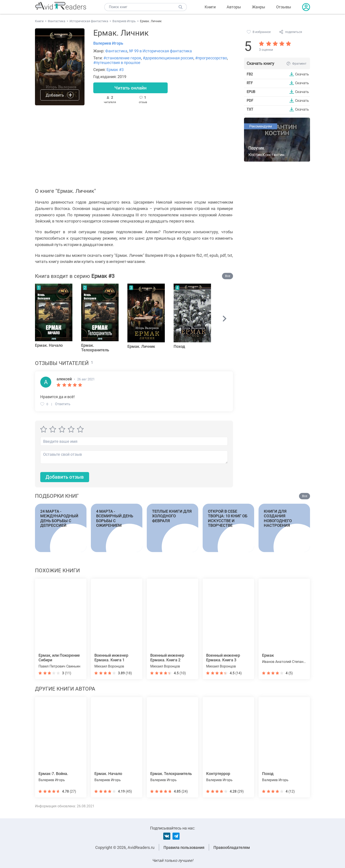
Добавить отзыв (65, 477)
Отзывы (284, 7)
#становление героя (122, 58)
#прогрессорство (211, 58)
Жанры (259, 7)
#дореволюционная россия (168, 58)
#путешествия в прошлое (117, 63)
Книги (210, 7)
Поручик (256, 148)
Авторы (234, 7)
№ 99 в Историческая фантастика (161, 51)
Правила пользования (184, 847)
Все (228, 276)
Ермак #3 (115, 70)
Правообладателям (232, 847)
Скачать (302, 74)
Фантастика (116, 51)
